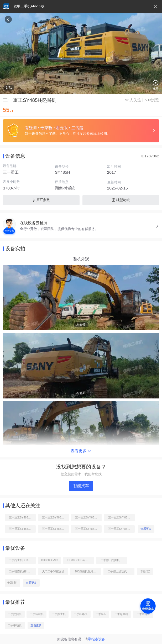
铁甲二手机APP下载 (29, 6)
